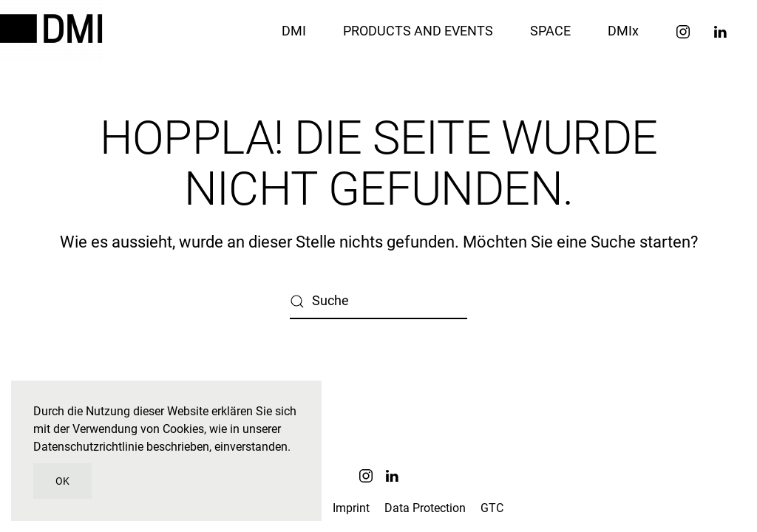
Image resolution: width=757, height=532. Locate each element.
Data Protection (425, 508)
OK (62, 481)
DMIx (623, 31)
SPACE (550, 31)
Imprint (351, 508)
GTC (492, 508)
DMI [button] (294, 31)
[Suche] (378, 301)
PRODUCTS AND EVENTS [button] (418, 31)
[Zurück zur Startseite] (54, 30)
